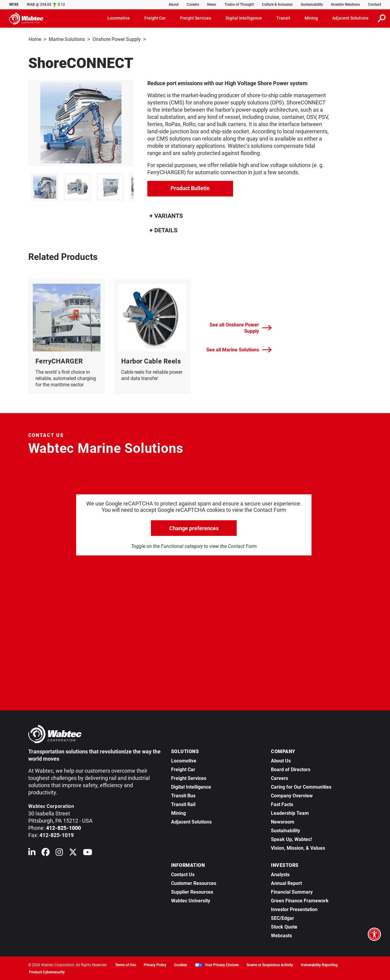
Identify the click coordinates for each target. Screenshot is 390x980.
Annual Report (286, 883)
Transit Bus (183, 795)
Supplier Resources (192, 891)
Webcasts (281, 935)
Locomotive (184, 760)
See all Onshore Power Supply (241, 327)
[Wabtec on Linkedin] (32, 853)
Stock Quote (284, 926)
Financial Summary (292, 891)
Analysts (280, 874)
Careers (193, 5)
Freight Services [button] (196, 18)
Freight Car (183, 769)
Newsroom (283, 821)
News (212, 5)
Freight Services (189, 778)
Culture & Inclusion (277, 5)
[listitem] (45, 186)
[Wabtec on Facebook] (46, 853)
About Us (281, 760)
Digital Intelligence (191, 786)
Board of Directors (291, 769)
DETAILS (163, 230)
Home (35, 39)
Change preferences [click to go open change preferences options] (194, 528)
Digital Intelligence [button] (244, 18)
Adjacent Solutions (191, 821)
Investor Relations (345, 5)
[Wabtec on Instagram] (59, 853)
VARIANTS (166, 215)
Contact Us (183, 874)
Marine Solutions (67, 39)
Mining (178, 813)
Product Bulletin (190, 188)
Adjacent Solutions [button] (350, 18)
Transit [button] (283, 18)
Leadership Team (290, 813)
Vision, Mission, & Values (298, 847)
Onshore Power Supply (117, 39)
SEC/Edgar (283, 918)
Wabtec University (191, 900)
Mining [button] (311, 18)
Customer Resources (194, 883)
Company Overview (292, 795)
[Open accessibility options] (374, 934)
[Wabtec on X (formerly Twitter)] (73, 853)
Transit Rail (183, 804)
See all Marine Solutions (239, 349)
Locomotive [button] (119, 18)
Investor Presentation (294, 909)
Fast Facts (282, 804)
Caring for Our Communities (301, 786)
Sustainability (312, 5)
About (174, 5)
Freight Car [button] (155, 18)
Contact (375, 5)
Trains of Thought (239, 5)
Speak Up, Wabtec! (291, 839)
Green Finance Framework (300, 900)
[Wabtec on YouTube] (88, 853)
